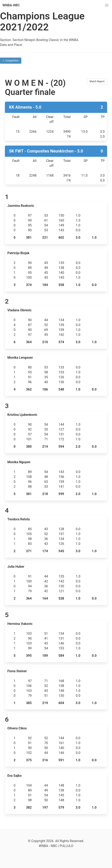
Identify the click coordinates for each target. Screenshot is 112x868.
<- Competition (11, 61)
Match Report (97, 81)
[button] (107, 5)
